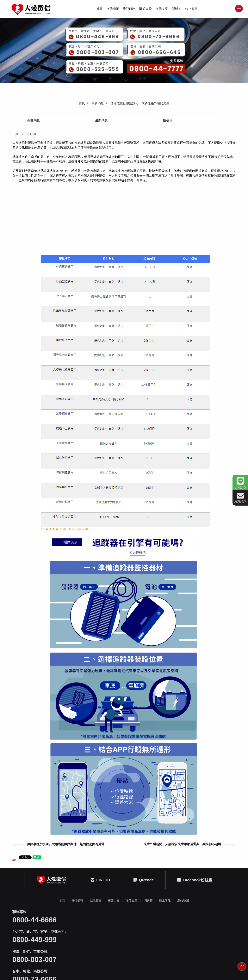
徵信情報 (113, 10)
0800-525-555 (184, 951)
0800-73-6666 (35, 951)
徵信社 (168, 122)
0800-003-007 (184, 932)
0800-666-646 (110, 951)
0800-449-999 (110, 932)
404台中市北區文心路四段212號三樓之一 (129, 966)
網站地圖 (187, 912)
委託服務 (129, 10)
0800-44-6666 (35, 932)
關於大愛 (146, 10)
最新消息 (98, 104)
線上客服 (191, 10)
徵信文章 (162, 10)
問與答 (177, 10)
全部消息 (34, 122)
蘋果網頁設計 (141, 970)
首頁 (99, 10)
